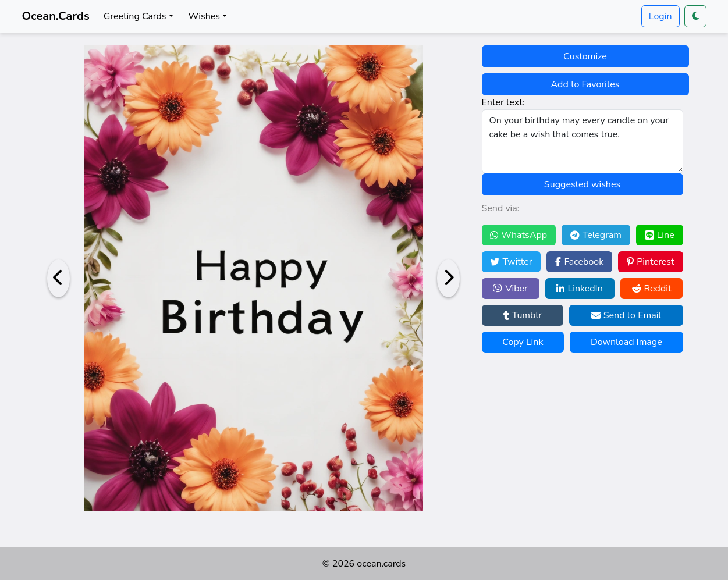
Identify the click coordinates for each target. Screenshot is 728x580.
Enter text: (503, 102)
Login (660, 16)
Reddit (652, 289)
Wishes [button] (204, 16)
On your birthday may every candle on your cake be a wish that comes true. (583, 141)
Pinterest (650, 262)
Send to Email (626, 315)
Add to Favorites (585, 84)
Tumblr (523, 315)
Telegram (596, 235)
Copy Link (523, 342)
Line (660, 235)
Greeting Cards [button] (135, 16)
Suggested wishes (582, 184)
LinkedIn (579, 289)
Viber (510, 289)
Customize (585, 56)
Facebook (579, 262)
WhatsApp (519, 235)
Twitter (511, 262)
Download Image (626, 342)
